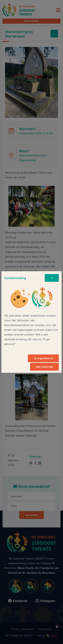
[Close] (52, 278)
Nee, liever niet (44, 367)
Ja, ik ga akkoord (43, 358)
